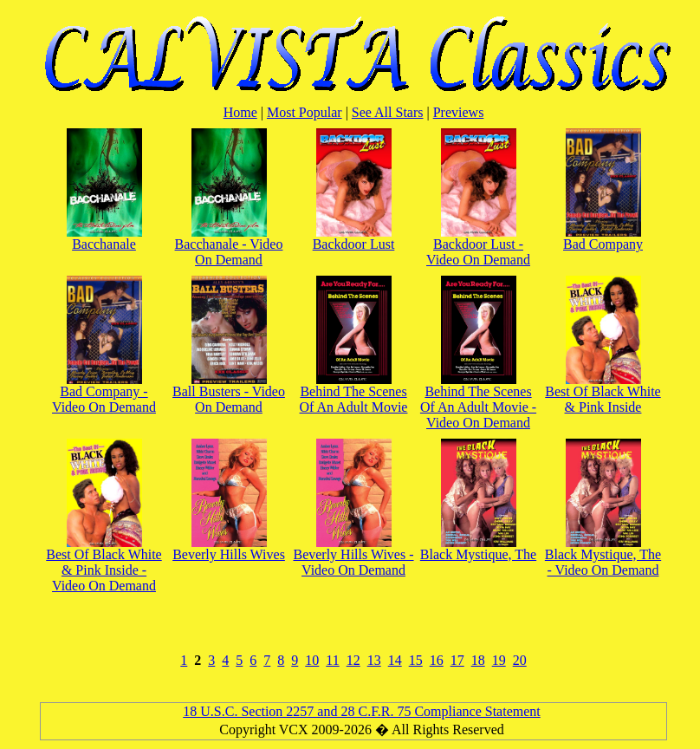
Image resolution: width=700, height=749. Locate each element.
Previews (459, 112)
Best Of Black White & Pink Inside (603, 393)
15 (416, 660)
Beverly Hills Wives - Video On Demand (353, 556)
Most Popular (305, 112)
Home (240, 112)
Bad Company (603, 238)
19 (499, 660)
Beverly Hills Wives (229, 548)
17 (457, 660)
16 (437, 660)
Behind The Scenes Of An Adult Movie (354, 393)
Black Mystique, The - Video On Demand (603, 556)
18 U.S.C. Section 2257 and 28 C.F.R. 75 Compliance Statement (361, 711)
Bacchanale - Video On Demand (229, 246)
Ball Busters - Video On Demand (229, 393)
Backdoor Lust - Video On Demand (478, 246)
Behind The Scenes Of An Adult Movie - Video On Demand (478, 401)
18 (478, 660)
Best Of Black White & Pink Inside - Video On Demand (104, 564)
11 (332, 660)
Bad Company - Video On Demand (104, 393)
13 (374, 660)
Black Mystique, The (478, 548)
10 (312, 660)
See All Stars (388, 112)
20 (520, 660)
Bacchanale (104, 238)
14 (395, 660)
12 (353, 660)
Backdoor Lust (354, 238)
